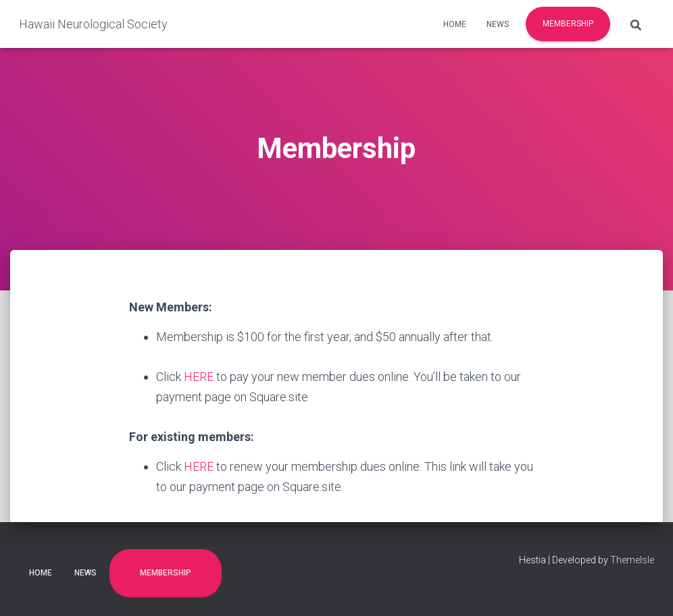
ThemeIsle (632, 560)
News (498, 24)
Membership (568, 24)
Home (455, 24)
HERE (199, 377)
